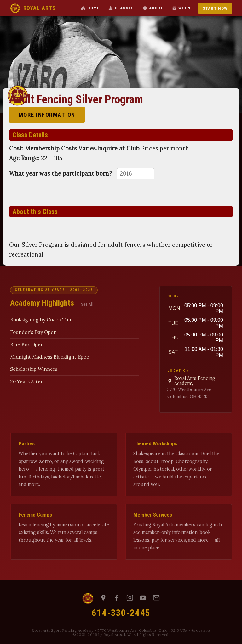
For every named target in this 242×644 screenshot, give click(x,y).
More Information (47, 115)
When (181, 8)
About (153, 8)
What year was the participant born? (60, 173)
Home (90, 8)
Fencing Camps (35, 515)
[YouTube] (143, 598)
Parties (27, 444)
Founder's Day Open (33, 332)
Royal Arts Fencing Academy (191, 381)
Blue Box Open (27, 345)
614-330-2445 (121, 613)
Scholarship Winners (34, 369)
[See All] (87, 304)
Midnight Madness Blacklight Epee (50, 357)
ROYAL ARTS (33, 8)
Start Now (215, 8)
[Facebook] (117, 598)
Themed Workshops (155, 444)
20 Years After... (28, 382)
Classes (121, 8)
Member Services (153, 515)
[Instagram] (130, 598)
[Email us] (156, 598)
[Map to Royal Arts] (103, 598)
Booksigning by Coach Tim (41, 320)
